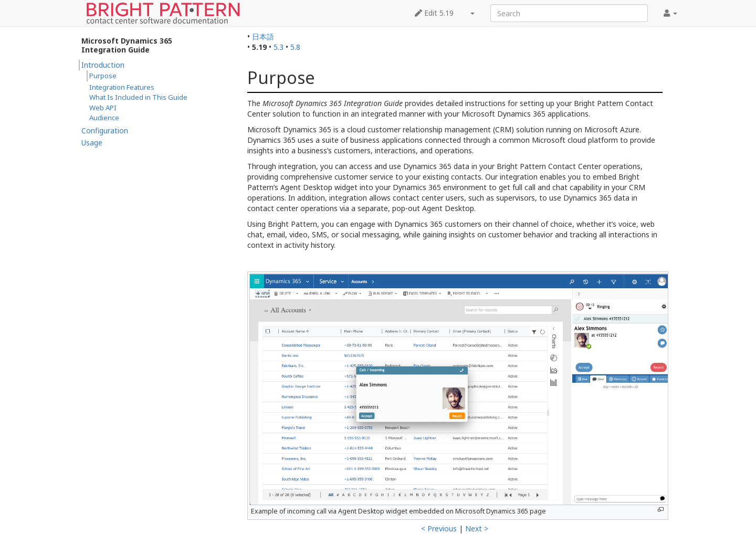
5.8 (295, 47)
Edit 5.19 (434, 13)
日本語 (263, 36)
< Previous (439, 528)
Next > (477, 528)
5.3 (279, 47)
